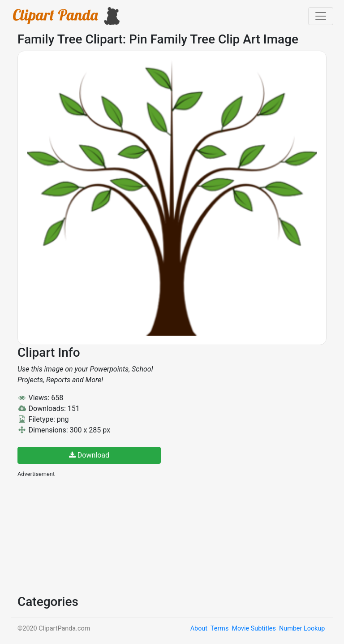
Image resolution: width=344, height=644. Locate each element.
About (199, 629)
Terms (219, 629)
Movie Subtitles (254, 629)
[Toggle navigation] (321, 16)
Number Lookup (302, 629)
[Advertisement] (85, 535)
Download (89, 455)
